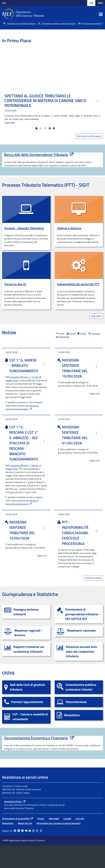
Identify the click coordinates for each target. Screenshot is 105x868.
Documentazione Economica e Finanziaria (39, 738)
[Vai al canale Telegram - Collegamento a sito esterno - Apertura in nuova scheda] (22, 854)
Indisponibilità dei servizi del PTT (78, 284)
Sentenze (94, 333)
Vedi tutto (96, 316)
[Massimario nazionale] (79, 631)
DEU (102, 3)
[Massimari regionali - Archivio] (26, 633)
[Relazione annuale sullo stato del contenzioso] (79, 652)
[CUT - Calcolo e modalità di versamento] (26, 717)
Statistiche (63, 337)
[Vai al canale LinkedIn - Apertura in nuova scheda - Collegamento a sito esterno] (19, 854)
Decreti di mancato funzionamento (22, 407)
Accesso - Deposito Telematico (24, 228)
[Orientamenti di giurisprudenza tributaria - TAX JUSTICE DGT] (79, 614)
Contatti (67, 841)
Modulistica (8, 846)
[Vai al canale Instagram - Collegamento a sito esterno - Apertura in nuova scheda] (33, 854)
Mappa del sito (25, 846)
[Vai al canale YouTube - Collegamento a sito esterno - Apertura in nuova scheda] (26, 854)
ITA (92, 3)
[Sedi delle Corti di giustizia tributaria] (26, 687)
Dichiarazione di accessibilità (16, 841)
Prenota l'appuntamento (90, 23)
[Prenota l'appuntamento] (26, 702)
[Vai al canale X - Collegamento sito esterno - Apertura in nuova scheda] (41, 854)
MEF (4, 3)
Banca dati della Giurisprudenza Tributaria (36, 155)
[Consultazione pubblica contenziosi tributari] (79, 687)
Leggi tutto (10, 122)
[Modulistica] (79, 715)
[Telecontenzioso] (79, 702)
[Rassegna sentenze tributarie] (26, 612)
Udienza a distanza (69, 228)
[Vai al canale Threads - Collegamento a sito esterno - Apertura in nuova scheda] (37, 854)
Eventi (82, 333)
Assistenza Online (13, 824)
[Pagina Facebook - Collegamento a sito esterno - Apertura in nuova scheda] (15, 854)
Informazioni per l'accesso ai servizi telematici (59, 846)
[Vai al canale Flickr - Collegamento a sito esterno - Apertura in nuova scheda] (30, 853)
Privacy (41, 841)
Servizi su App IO (15, 284)
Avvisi (71, 333)
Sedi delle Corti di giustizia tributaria (20, 23)
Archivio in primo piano (89, 136)
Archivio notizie (93, 578)
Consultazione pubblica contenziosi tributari (57, 24)
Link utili (80, 841)
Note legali (54, 841)
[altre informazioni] (97, 101)
